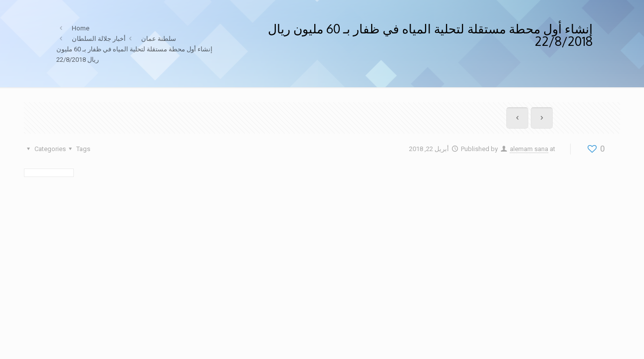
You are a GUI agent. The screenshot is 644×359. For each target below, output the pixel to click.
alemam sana (529, 149)
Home (81, 28)
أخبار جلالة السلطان (99, 39)
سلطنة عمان (159, 39)
